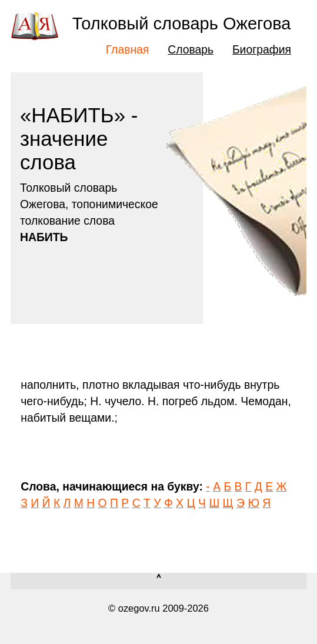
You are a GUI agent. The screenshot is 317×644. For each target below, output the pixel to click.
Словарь (191, 49)
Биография (262, 49)
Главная (128, 49)
